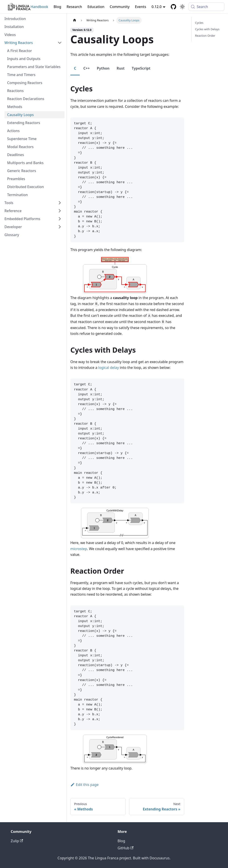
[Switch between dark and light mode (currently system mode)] (182, 7)
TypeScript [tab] (141, 68)
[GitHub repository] (173, 7)
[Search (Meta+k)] (207, 7)
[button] (33, 43)
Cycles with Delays (207, 29)
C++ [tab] (87, 68)
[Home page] (75, 20)
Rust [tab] (121, 68)
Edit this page (84, 785)
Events (140, 7)
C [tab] (75, 68)
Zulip (17, 841)
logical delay (109, 368)
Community (120, 7)
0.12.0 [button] (156, 7)
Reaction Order (205, 36)
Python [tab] (103, 68)
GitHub (125, 848)
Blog (57, 7)
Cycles (199, 23)
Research (74, 7)
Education (96, 7)
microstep (79, 549)
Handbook (39, 7)
